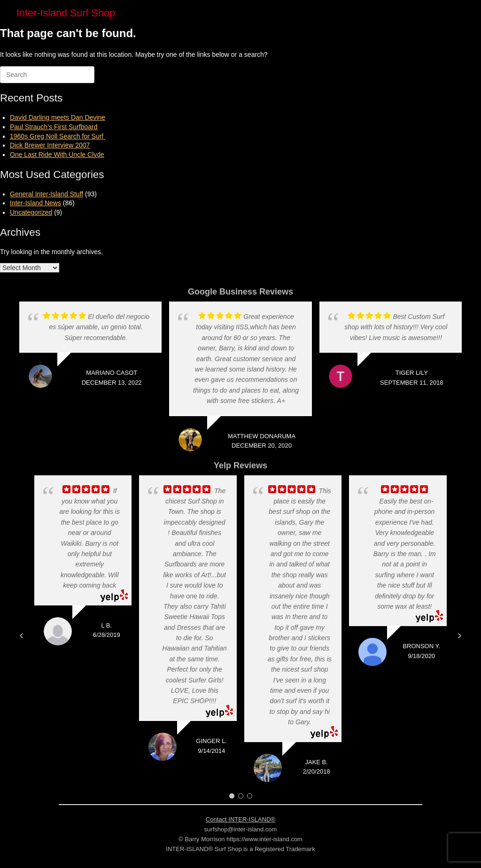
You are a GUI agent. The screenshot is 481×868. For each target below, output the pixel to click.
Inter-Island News (35, 203)
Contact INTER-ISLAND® (240, 819)
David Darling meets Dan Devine (58, 117)
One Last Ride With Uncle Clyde (57, 155)
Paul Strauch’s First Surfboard (54, 127)
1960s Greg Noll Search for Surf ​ (58, 136)
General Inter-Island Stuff (47, 194)
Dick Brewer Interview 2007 (50, 145)
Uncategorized (31, 212)
